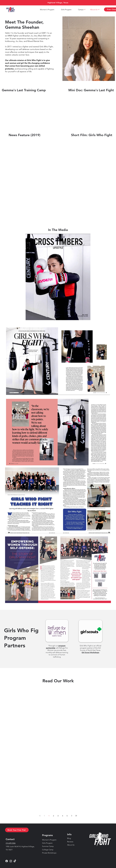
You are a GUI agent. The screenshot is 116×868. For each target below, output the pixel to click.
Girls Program (47, 843)
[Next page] (72, 816)
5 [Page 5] (67, 816)
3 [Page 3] (58, 816)
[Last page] (76, 816)
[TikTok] (15, 861)
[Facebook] (7, 861)
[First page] (40, 816)
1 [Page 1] (49, 816)
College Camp (48, 850)
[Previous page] (44, 816)
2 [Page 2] (53, 816)
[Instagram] (11, 861)
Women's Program (49, 840)
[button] (81, 10)
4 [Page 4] (63, 816)
